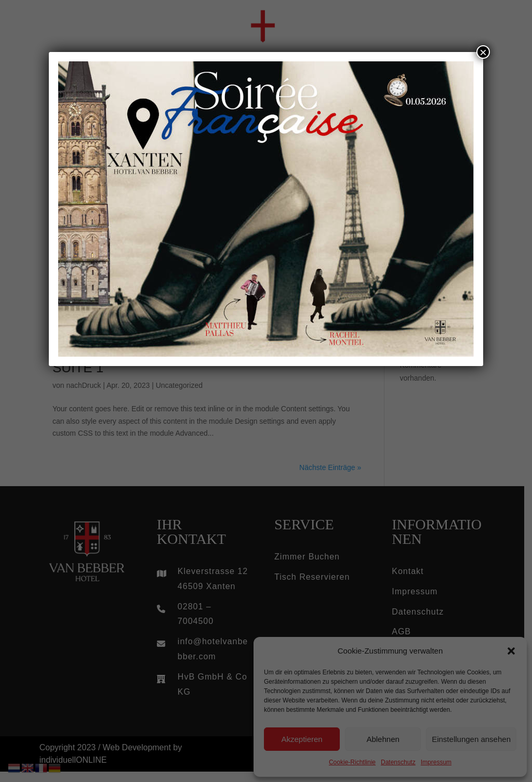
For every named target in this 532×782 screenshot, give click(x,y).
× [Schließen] (483, 52)
